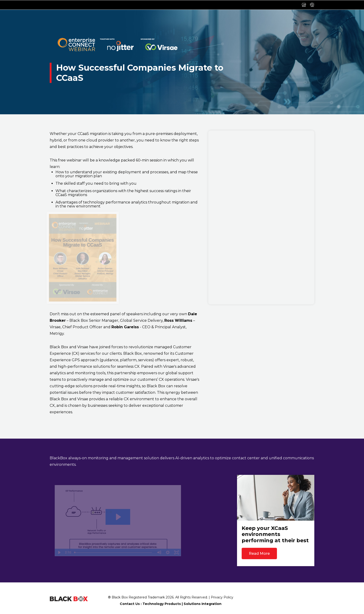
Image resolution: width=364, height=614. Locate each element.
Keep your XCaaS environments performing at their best (275, 534)
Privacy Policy (222, 597)
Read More (259, 553)
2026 (170, 597)
